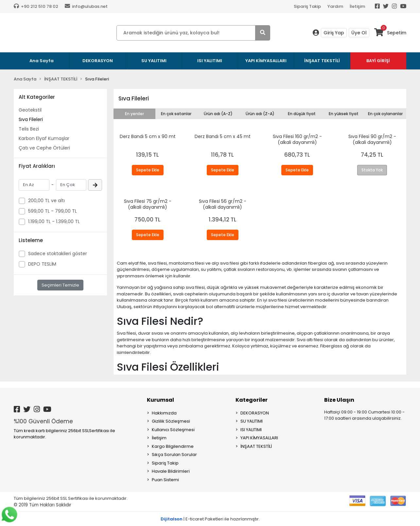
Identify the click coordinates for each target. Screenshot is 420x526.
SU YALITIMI (252, 421)
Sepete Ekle (148, 170)
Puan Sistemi (165, 480)
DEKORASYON (255, 413)
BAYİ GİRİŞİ (378, 61)
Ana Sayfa (42, 61)
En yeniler (134, 114)
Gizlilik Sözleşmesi (171, 421)
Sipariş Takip (307, 6)
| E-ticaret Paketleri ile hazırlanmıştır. (210, 519)
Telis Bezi (29, 129)
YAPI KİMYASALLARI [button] (266, 61)
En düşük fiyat (302, 114)
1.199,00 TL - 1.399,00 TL (54, 221)
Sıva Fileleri (31, 119)
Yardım (335, 6)
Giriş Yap (334, 33)
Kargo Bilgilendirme (173, 446)
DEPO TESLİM (42, 264)
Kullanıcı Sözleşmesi (173, 430)
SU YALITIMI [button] (154, 61)
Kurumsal (160, 400)
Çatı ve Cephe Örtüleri (44, 148)
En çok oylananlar (385, 114)
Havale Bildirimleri (171, 471)
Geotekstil (30, 110)
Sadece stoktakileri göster (58, 254)
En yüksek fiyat (344, 114)
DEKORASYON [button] (98, 61)
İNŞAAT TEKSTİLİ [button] (322, 61)
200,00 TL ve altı (46, 201)
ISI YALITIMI (251, 430)
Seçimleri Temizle (60, 285)
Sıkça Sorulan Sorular (174, 455)
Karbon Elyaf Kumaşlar (44, 138)
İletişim (357, 6)
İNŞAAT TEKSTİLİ (256, 446)
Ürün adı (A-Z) (218, 114)
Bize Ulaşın (339, 400)
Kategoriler (252, 400)
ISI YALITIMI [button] (210, 61)
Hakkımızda (164, 413)
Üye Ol (359, 33)
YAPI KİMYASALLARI (259, 438)
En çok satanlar (176, 114)
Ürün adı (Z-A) (260, 114)
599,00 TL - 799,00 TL (52, 211)
